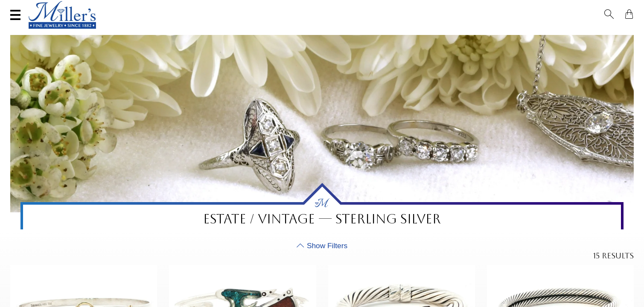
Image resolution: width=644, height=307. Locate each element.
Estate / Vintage (476, 32)
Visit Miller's (120, 7)
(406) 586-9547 (50, 7)
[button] (612, 8)
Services (267, 7)
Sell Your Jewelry (198, 7)
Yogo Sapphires (232, 32)
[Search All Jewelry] (548, 8)
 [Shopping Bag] (627, 8)
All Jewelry (536, 32)
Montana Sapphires (306, 32)
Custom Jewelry (597, 32)
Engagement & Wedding (394, 32)
